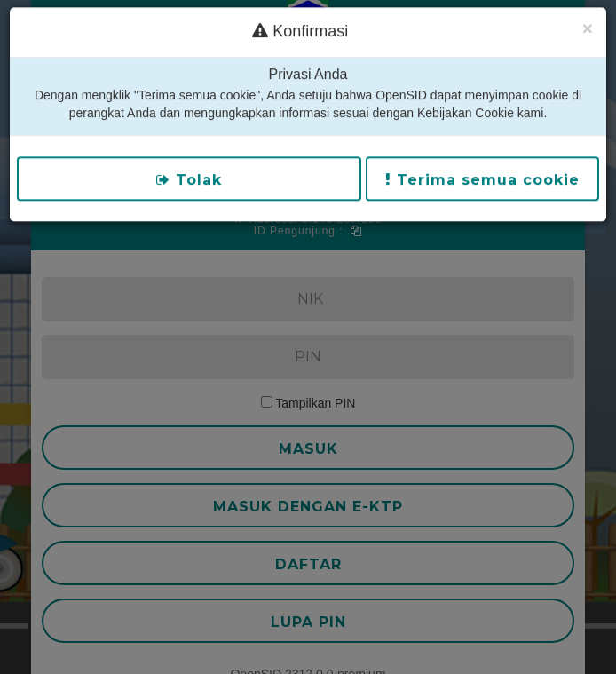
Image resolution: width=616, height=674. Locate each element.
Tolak (189, 166)
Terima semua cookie (482, 166)
